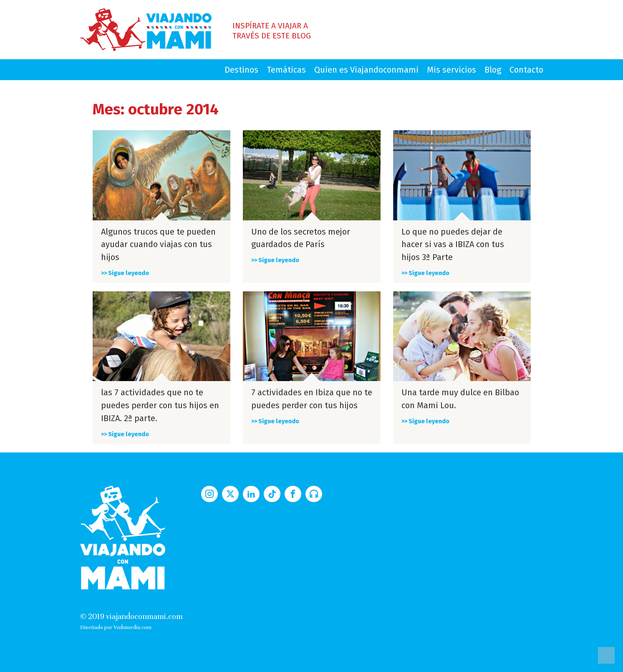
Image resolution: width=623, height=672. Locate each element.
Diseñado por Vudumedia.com (116, 627)
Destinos (241, 70)
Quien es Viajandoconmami (366, 70)
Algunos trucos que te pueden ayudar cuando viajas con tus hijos (158, 245)
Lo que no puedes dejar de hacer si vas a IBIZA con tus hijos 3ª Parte (453, 245)
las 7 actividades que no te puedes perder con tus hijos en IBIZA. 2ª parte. (160, 405)
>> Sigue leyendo (125, 273)
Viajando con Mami (146, 30)
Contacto (526, 70)
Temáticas (286, 70)
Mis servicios (451, 70)
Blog (493, 70)
